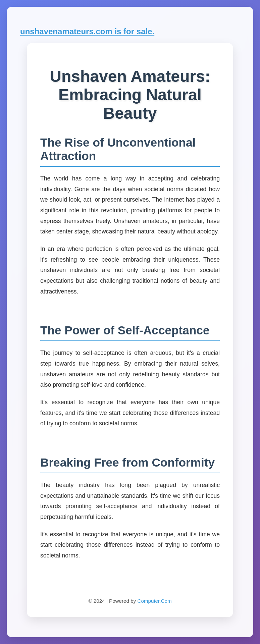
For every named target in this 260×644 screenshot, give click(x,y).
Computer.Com (154, 601)
